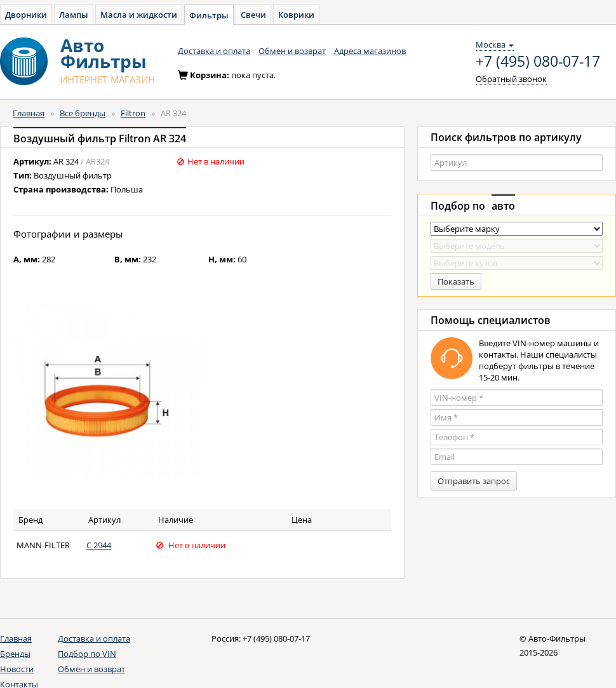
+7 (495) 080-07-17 (538, 62)
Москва (495, 44)
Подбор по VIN (87, 654)
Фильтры (209, 15)
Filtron (133, 113)
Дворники (26, 15)
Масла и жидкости (139, 15)
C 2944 (99, 545)
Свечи (253, 15)
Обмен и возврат (292, 51)
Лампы (74, 15)
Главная (29, 113)
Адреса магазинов (370, 51)
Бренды (15, 654)
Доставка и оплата (214, 51)
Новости (17, 669)
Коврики (296, 15)
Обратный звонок (511, 79)
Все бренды (83, 113)
